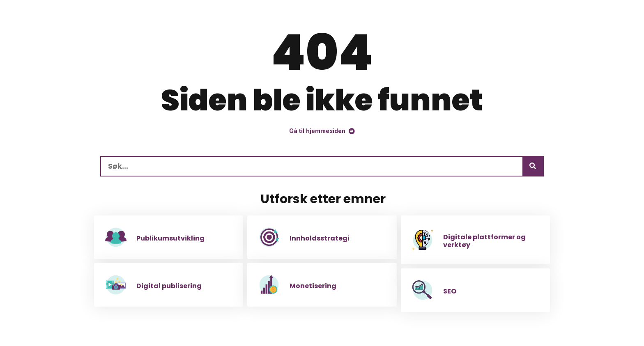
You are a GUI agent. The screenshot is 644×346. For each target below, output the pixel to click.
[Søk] (533, 166)
